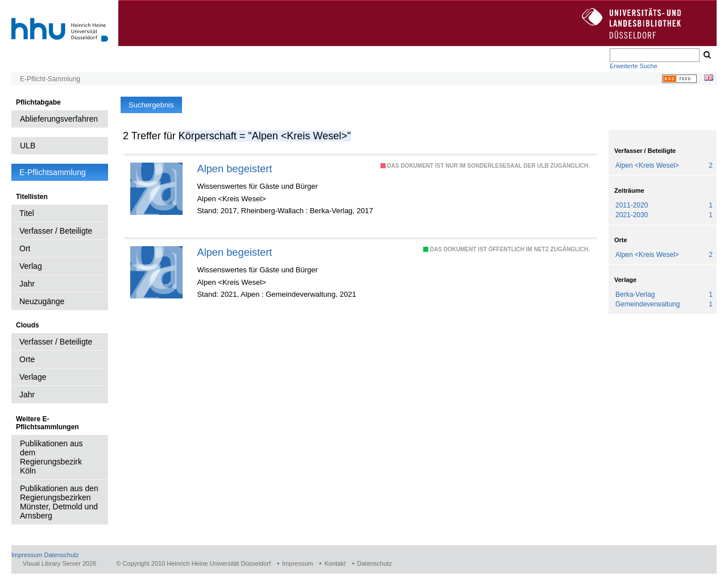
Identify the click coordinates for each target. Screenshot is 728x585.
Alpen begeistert (234, 169)
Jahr (27, 284)
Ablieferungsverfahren (59, 119)
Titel (27, 213)
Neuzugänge (42, 301)
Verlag (31, 266)
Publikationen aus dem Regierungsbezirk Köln (51, 457)
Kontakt (335, 563)
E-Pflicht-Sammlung (50, 79)
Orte (27, 359)
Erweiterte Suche (634, 66)
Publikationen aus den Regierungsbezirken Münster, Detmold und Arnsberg (59, 502)
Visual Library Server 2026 (59, 563)
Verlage (33, 377)
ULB (28, 146)
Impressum (27, 555)
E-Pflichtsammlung (53, 172)
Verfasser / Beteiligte (56, 231)
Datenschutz (61, 555)
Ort (25, 248)
